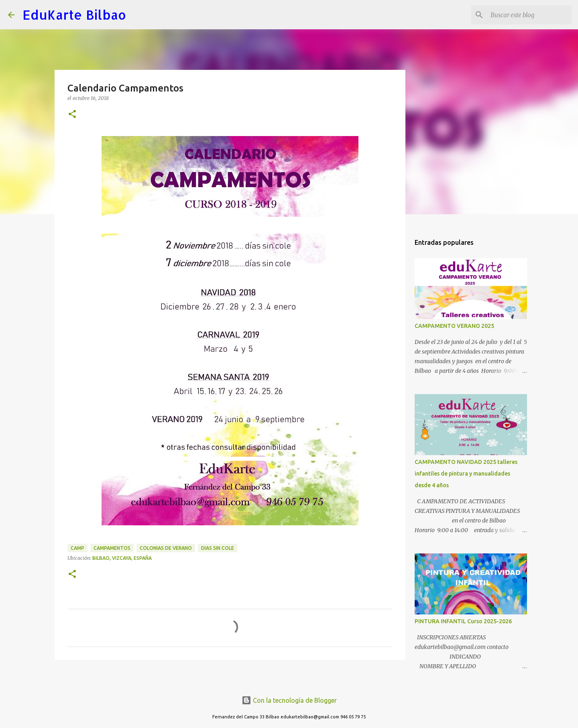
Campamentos (112, 548)
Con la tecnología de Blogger (289, 700)
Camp (77, 548)
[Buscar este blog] (529, 15)
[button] (72, 115)
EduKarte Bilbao (74, 15)
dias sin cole (218, 548)
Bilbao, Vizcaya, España (122, 558)
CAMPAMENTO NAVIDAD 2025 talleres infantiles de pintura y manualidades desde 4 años (466, 474)
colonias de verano (166, 548)
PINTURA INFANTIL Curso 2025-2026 (463, 621)
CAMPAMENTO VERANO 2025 (454, 326)
